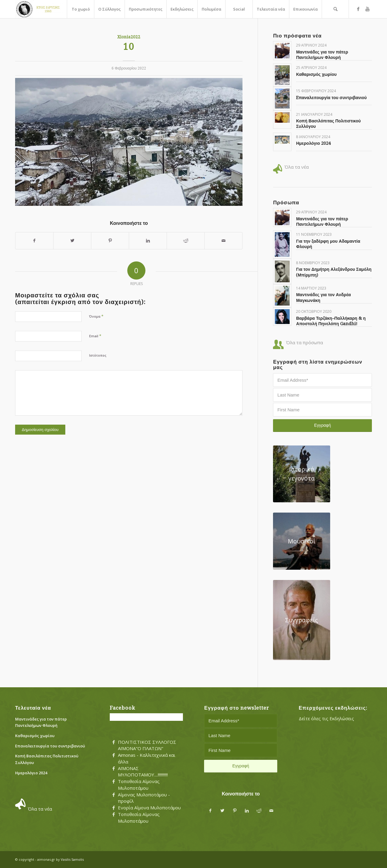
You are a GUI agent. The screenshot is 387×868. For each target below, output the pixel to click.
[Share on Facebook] (34, 241)
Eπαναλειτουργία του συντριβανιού (331, 98)
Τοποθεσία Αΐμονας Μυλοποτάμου (139, 785)
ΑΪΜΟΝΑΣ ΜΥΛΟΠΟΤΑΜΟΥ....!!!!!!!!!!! (143, 772)
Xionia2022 (129, 37)
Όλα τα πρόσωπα (304, 342)
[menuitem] (80, 9)
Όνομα (96, 316)
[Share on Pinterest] (110, 241)
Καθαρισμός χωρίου (316, 74)
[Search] (335, 9)
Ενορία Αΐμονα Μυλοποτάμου (149, 808)
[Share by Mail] (223, 241)
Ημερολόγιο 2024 (313, 143)
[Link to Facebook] (358, 9)
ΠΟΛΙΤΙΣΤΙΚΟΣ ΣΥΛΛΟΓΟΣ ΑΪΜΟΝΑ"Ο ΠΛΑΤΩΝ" (147, 745)
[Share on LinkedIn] (148, 241)
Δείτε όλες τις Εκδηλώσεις (326, 718)
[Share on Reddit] (186, 241)
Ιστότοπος (98, 355)
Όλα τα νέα (297, 167)
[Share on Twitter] (72, 241)
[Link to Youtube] (367, 9)
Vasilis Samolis (72, 859)
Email (95, 336)
